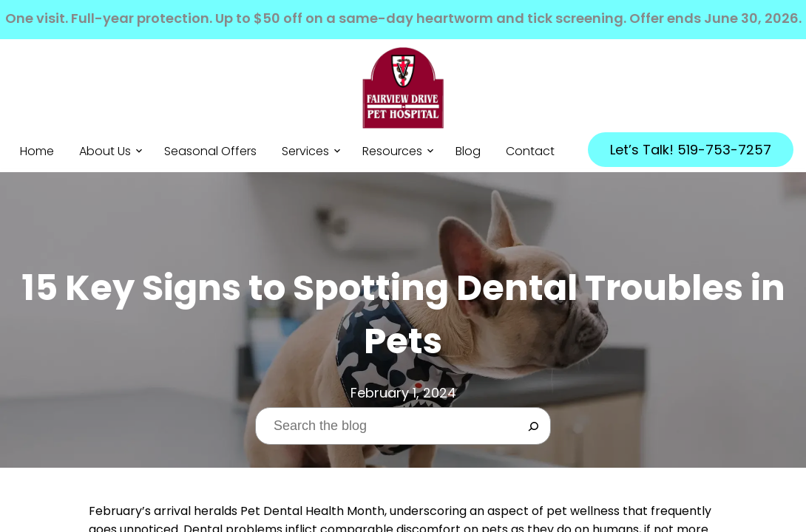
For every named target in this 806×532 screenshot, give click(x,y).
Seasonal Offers (210, 152)
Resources (392, 152)
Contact (530, 152)
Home (37, 152)
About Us (105, 152)
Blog (468, 152)
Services (305, 152)
